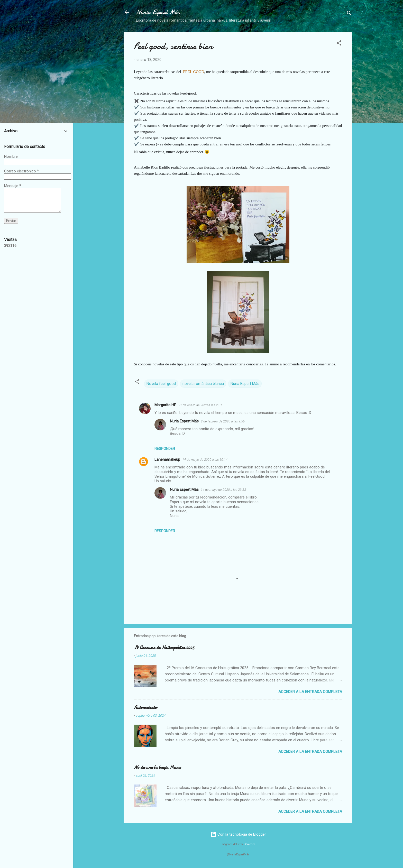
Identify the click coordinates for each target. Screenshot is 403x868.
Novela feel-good (161, 384)
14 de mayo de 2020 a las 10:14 (205, 460)
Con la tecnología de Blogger (238, 834)
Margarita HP (165, 405)
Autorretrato (145, 708)
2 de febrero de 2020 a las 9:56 (223, 421)
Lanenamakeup (167, 459)
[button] (339, 44)
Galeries (250, 844)
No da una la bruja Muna (157, 767)
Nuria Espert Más (158, 12)
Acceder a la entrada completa (310, 692)
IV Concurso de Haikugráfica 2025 (164, 648)
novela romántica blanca (203, 384)
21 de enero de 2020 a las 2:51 (200, 405)
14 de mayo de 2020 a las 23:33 (223, 490)
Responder (165, 449)
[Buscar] (349, 14)
